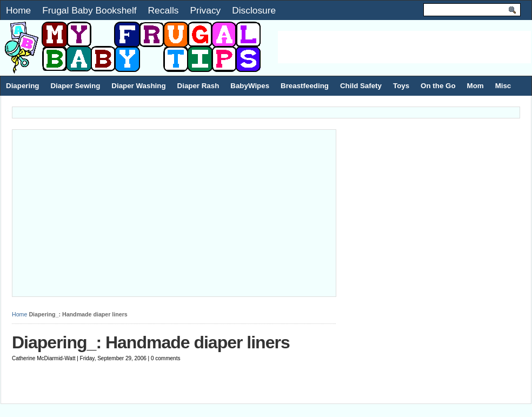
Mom (476, 86)
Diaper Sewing (75, 86)
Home (18, 10)
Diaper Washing (138, 86)
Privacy (205, 10)
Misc (503, 86)
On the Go (438, 86)
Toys (401, 86)
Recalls (164, 10)
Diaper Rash (198, 86)
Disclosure (254, 10)
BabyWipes (250, 86)
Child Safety (361, 86)
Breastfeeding (305, 86)
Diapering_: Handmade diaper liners (151, 342)
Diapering (22, 86)
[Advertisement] (404, 47)
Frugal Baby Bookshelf (89, 10)
